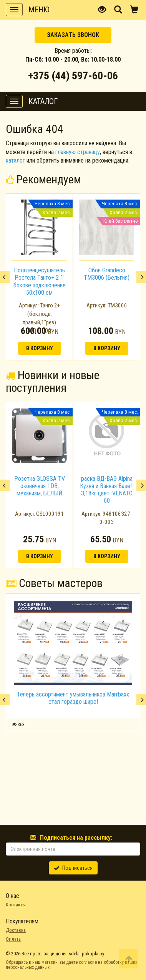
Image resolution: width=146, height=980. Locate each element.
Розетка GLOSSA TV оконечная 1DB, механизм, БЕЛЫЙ (40, 486)
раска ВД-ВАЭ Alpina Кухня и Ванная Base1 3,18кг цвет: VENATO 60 (107, 490)
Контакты (16, 905)
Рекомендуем (43, 179)
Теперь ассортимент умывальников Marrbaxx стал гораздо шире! (73, 698)
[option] (39, 277)
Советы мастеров (54, 583)
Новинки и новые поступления (53, 381)
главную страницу (78, 152)
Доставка (16, 930)
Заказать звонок (73, 35)
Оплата (13, 939)
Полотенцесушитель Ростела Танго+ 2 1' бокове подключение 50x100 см (40, 281)
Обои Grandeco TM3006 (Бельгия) (107, 274)
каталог (15, 160)
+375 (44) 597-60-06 (73, 76)
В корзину (40, 348)
